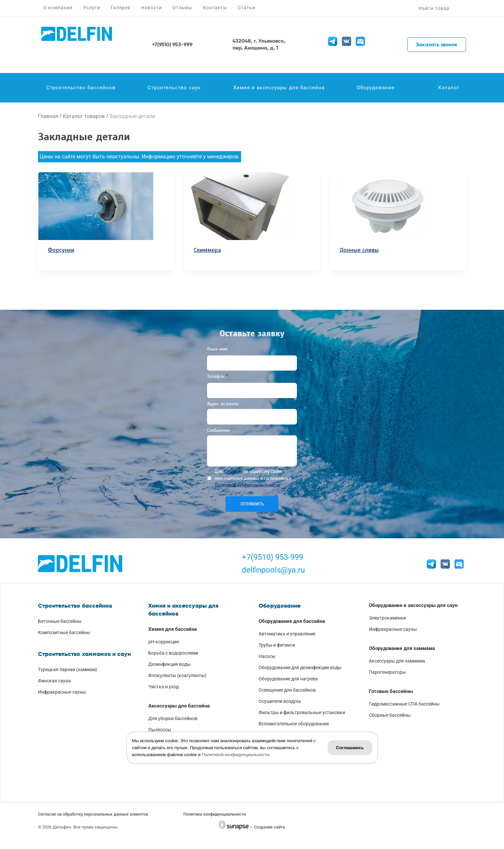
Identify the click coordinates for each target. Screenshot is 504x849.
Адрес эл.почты (223, 404)
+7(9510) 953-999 (272, 557)
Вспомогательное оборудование (294, 724)
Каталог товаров (84, 116)
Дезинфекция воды (169, 664)
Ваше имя (217, 349)
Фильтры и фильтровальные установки (302, 712)
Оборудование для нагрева (288, 679)
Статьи (247, 8)
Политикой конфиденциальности (247, 485)
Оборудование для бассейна (292, 621)
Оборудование (376, 88)
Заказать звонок (437, 44)
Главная (48, 116)
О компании (58, 8)
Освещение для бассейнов (287, 690)
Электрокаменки (387, 618)
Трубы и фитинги (277, 645)
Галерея (121, 8)
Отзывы (182, 8)
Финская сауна (54, 681)
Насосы (267, 656)
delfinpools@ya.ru (273, 570)
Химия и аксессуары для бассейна (279, 88)
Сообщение (218, 430)
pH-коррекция (164, 642)
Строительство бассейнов (81, 88)
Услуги (92, 8)
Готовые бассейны (391, 691)
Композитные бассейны (64, 632)
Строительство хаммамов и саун (84, 654)
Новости (151, 8)
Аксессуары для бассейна (179, 706)
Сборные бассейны (390, 715)
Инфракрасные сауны (62, 692)
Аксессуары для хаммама (397, 661)
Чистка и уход (163, 687)
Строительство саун (174, 88)
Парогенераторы (387, 672)
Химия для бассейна (173, 629)
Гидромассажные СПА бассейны (404, 704)
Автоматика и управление (287, 634)
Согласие (233, 471)
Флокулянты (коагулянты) (177, 675)
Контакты (215, 8)
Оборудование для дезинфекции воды (300, 667)
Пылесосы (160, 730)
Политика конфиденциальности (215, 814)
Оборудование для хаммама (402, 648)
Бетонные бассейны (60, 621)
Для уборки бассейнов (173, 718)
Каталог (449, 88)
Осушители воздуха (280, 701)
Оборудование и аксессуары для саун (413, 605)
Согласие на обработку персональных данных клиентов (93, 814)
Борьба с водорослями (173, 653)
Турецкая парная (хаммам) (68, 669)
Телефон (216, 376)
